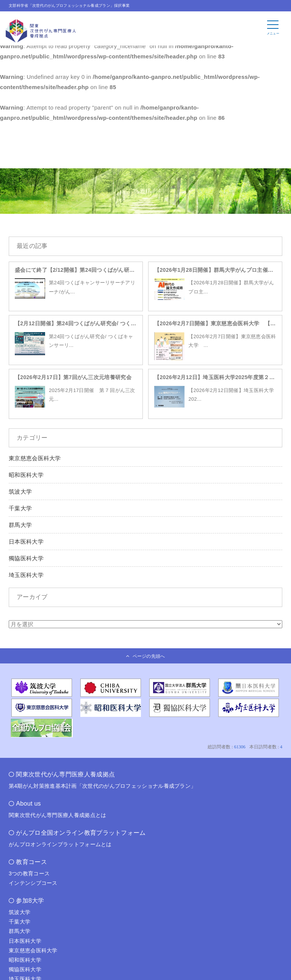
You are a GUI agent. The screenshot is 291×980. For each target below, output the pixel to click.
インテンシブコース (33, 883)
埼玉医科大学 (26, 575)
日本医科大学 (26, 542)
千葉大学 (20, 508)
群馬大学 (20, 525)
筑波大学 (20, 492)
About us (28, 804)
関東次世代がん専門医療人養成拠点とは (57, 815)
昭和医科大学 (26, 475)
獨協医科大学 (26, 558)
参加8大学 (30, 901)
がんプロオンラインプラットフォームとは (60, 844)
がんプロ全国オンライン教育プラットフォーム (81, 833)
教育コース (31, 862)
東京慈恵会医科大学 (35, 458)
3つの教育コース (29, 873)
